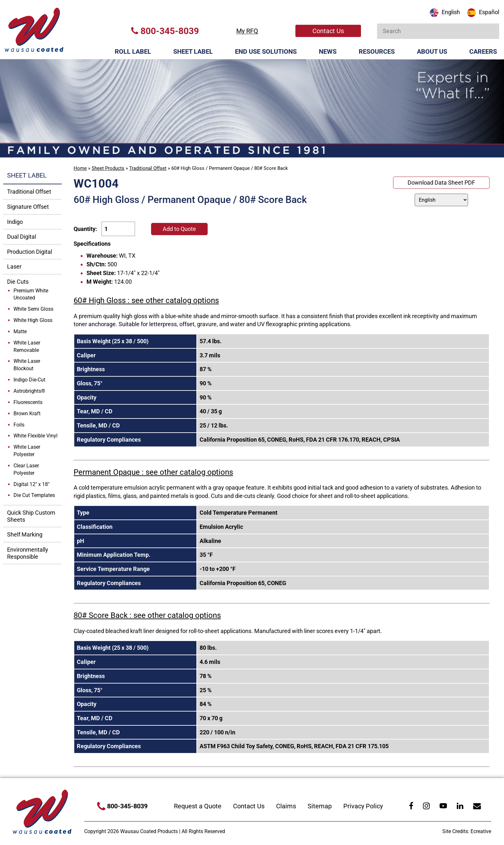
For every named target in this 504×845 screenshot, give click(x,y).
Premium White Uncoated (31, 294)
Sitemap (320, 806)
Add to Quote (179, 229)
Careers (483, 51)
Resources (377, 51)
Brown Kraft (27, 413)
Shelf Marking (25, 534)
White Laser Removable (27, 346)
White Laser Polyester (27, 451)
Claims (286, 806)
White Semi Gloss (33, 309)
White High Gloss (33, 320)
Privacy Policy (363, 806)
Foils (19, 425)
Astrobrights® (29, 391)
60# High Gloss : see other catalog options (146, 300)
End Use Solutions (266, 51)
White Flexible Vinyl (36, 436)
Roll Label (133, 51)
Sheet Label (193, 51)
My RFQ (247, 31)
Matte (20, 331)
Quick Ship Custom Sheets (31, 516)
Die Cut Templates (34, 495)
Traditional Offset (148, 168)
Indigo (15, 222)
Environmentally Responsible (28, 553)
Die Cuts (18, 282)
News (328, 51)
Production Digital (30, 252)
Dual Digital (22, 237)
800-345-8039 (165, 31)
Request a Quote (198, 806)
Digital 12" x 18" (32, 484)
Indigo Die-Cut (29, 380)
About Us (432, 51)
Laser (14, 266)
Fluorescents (28, 402)
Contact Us (328, 31)
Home (80, 168)
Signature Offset (28, 207)
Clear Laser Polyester (26, 469)
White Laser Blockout (27, 365)
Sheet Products (108, 168)
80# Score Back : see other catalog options (147, 615)
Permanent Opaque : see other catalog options (153, 472)
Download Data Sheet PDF (441, 183)
